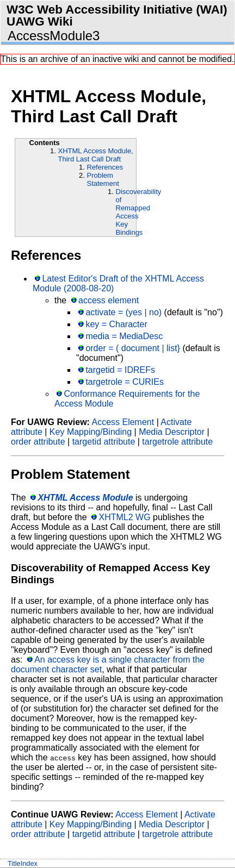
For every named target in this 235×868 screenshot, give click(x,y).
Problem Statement (103, 179)
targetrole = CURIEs (125, 382)
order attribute (38, 442)
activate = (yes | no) (123, 312)
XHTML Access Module (85, 498)
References (105, 167)
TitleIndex (23, 863)
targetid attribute (104, 442)
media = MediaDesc (124, 336)
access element (109, 300)
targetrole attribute (177, 442)
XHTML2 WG (124, 517)
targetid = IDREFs (120, 370)
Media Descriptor (172, 432)
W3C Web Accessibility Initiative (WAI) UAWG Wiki (117, 15)
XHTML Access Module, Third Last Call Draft (96, 155)
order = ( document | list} (133, 348)
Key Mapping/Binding (91, 432)
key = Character (116, 324)
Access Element (123, 422)
